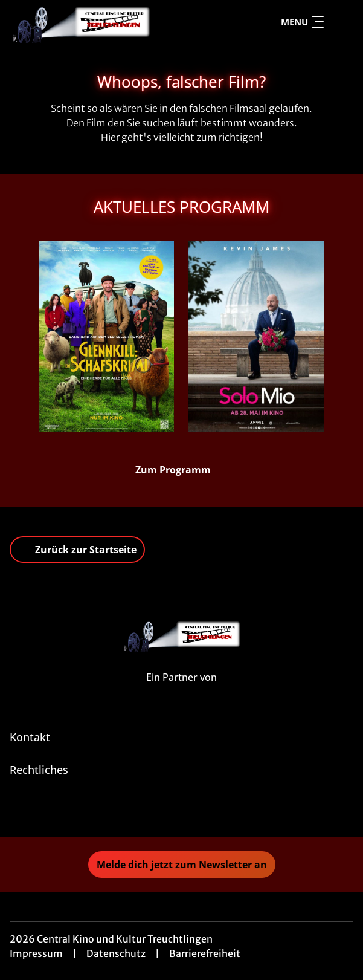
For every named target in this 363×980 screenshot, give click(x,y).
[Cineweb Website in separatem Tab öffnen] (181, 690)
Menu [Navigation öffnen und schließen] (302, 22)
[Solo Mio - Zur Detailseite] (256, 336)
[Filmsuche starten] (341, 22)
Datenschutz (116, 953)
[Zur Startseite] (94, 22)
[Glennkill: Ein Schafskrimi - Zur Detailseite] (106, 336)
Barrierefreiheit (205, 953)
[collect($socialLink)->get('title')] (182, 810)
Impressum (36, 953)
